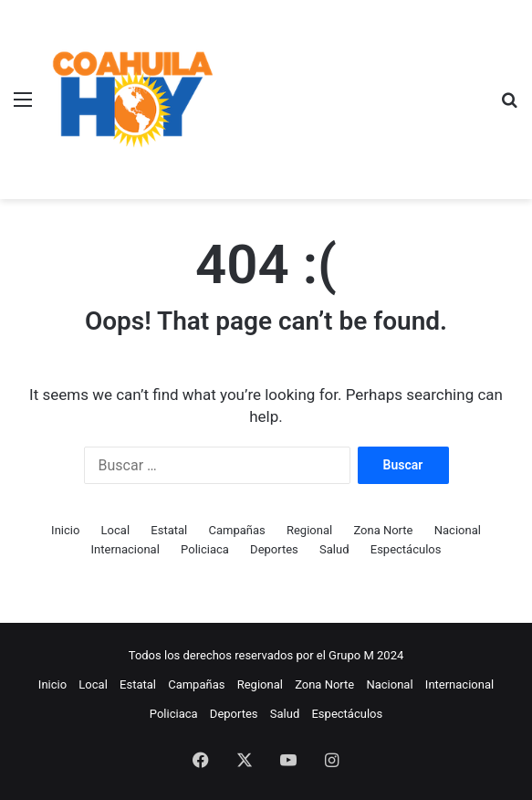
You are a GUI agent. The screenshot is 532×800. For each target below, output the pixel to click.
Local (115, 530)
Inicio (65, 530)
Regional (309, 530)
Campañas (236, 530)
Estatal (169, 530)
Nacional (458, 530)
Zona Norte (383, 530)
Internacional (125, 549)
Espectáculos (406, 549)
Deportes (274, 549)
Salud (334, 549)
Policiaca (205, 549)
